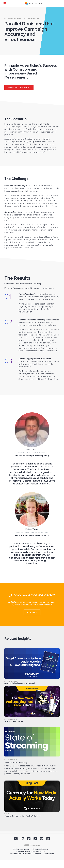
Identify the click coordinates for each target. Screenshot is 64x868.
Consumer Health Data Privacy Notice (31, 852)
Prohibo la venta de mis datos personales (26, 854)
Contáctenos (49, 854)
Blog (7, 814)
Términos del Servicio (40, 849)
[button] (5, 3)
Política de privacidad (21, 849)
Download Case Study (19, 88)
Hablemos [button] (32, 612)
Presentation (11, 681)
